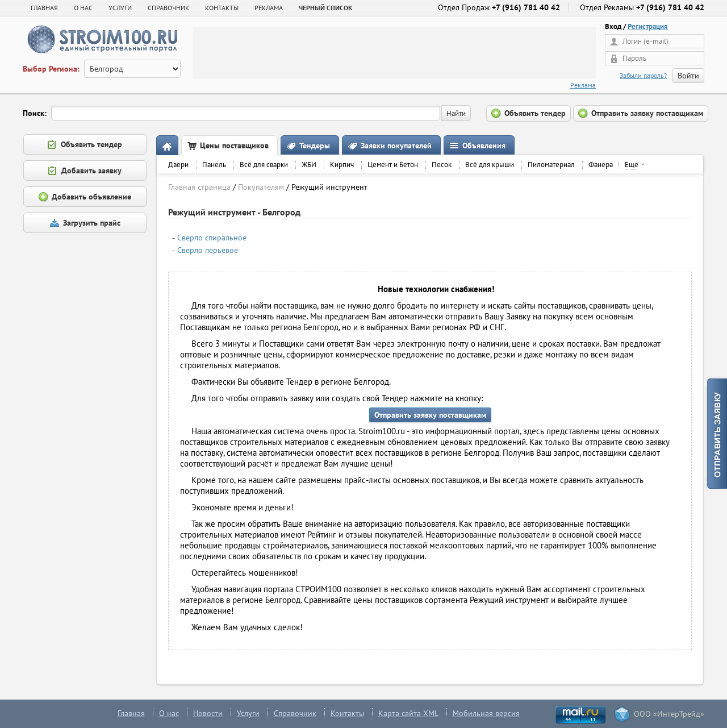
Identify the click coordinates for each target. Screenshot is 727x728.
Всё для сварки (264, 165)
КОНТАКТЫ (222, 8)
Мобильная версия (486, 713)
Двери (178, 165)
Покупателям (261, 187)
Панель (214, 165)
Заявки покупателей (396, 145)
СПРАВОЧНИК (168, 8)
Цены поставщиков (234, 145)
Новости (208, 713)
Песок (442, 165)
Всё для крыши (490, 165)
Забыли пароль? (643, 75)
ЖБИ (309, 165)
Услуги (248, 713)
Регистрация (648, 26)
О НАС (83, 8)
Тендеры (315, 145)
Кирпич (342, 165)
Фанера (601, 165)
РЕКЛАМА (269, 8)
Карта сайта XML (408, 713)
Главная (44, 8)
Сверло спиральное (212, 238)
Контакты (347, 713)
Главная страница (199, 187)
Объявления (484, 145)
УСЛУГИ (120, 8)
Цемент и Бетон (393, 165)
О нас (169, 713)
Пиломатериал (551, 165)
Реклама (583, 85)
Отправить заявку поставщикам (430, 415)
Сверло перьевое (208, 250)
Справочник (295, 713)
